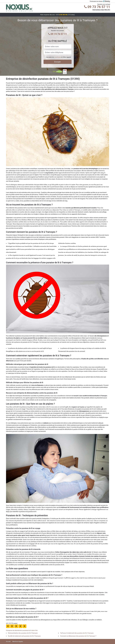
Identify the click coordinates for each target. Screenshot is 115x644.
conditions (58, 57)
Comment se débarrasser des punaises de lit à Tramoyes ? (78, 636)
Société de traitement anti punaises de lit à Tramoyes (24, 636)
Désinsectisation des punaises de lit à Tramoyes (23, 633)
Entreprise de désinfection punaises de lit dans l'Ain (22, 630)
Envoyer (58, 62)
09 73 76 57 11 (97, 7)
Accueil (8, 641)
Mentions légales (18, 641)
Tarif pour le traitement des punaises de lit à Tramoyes (77, 633)
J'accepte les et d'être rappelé (58, 57)
